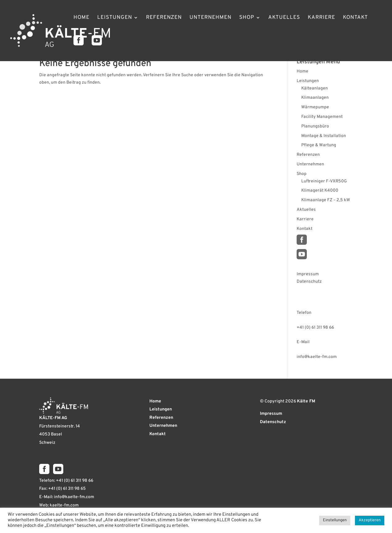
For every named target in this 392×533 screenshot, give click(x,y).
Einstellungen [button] (335, 520)
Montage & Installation (324, 136)
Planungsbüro (315, 126)
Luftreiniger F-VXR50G (324, 181)
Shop (247, 18)
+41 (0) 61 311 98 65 (67, 489)
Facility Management (322, 117)
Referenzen (164, 18)
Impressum (308, 274)
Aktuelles (284, 18)
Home (81, 18)
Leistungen (115, 18)
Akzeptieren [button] (370, 520)
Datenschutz (309, 282)
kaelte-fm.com (64, 505)
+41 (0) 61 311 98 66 (315, 328)
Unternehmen (211, 18)
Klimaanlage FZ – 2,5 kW (326, 200)
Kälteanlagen (315, 88)
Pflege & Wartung (319, 145)
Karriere (321, 18)
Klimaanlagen (315, 98)
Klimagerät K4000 (320, 191)
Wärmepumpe (315, 107)
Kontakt (355, 18)
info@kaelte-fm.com (317, 357)
